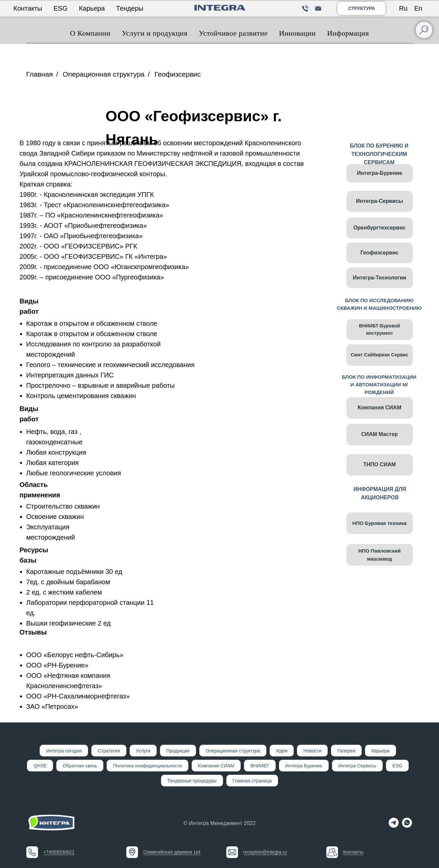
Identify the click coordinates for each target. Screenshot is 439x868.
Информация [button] (348, 33)
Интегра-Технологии (379, 289)
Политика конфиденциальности (147, 766)
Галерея (346, 751)
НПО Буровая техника (379, 538)
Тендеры (130, 8)
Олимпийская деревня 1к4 (172, 852)
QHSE (40, 766)
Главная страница (252, 781)
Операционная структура (103, 74)
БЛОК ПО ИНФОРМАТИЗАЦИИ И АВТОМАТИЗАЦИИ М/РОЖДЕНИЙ (379, 385)
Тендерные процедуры (192, 781)
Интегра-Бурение (380, 173)
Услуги (143, 751)
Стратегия (109, 751)
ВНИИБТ (260, 766)
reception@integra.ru (265, 852)
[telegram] (394, 826)
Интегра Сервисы (357, 766)
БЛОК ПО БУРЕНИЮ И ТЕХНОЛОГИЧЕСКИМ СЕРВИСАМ (379, 154)
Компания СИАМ (379, 419)
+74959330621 (59, 852)
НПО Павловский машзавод (379, 566)
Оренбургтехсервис (379, 228)
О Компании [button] (90, 33)
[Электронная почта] (318, 8)
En (418, 8)
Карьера (92, 8)
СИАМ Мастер (379, 449)
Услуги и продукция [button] (154, 33)
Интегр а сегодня (64, 751)
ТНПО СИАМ (380, 479)
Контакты (28, 8)
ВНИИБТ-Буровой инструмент (379, 340)
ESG (60, 8)
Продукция (178, 751)
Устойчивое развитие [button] (233, 33)
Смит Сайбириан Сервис (379, 369)
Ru (403, 8)
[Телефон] (305, 8)
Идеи (282, 751)
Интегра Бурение (304, 766)
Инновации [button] (297, 33)
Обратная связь (80, 766)
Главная (40, 74)
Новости (312, 751)
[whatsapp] (407, 826)
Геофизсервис (177, 74)
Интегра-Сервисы (379, 201)
